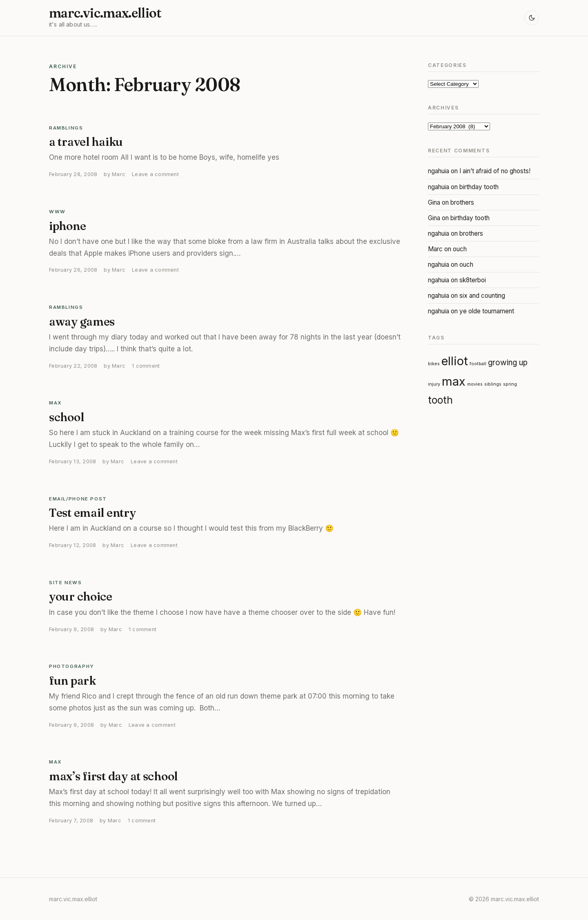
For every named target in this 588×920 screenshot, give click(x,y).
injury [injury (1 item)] (434, 384)
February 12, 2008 (72, 545)
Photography (72, 666)
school (66, 417)
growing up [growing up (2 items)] (508, 363)
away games (82, 322)
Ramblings (66, 128)
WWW (57, 212)
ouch (460, 249)
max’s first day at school (113, 776)
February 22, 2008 (73, 366)
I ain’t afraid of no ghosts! (495, 171)
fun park (72, 681)
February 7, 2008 (71, 821)
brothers (462, 202)
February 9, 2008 (71, 629)
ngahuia (439, 171)
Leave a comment (155, 174)
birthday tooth (479, 187)
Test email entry (92, 513)
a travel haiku (86, 142)
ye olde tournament (487, 311)
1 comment (146, 366)
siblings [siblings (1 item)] (493, 384)
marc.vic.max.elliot (105, 13)
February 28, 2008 (73, 174)
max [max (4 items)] (454, 381)
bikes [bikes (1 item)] (434, 364)
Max (56, 403)
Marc (119, 174)
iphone (67, 226)
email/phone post (78, 499)
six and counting (482, 296)
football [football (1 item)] (478, 364)
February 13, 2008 (72, 461)
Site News (66, 583)
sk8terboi (473, 280)
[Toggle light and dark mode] (532, 18)
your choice (81, 596)
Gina (434, 202)
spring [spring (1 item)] (510, 384)
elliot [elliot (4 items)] (455, 361)
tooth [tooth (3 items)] (440, 400)
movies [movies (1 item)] (475, 384)
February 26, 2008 (73, 270)
